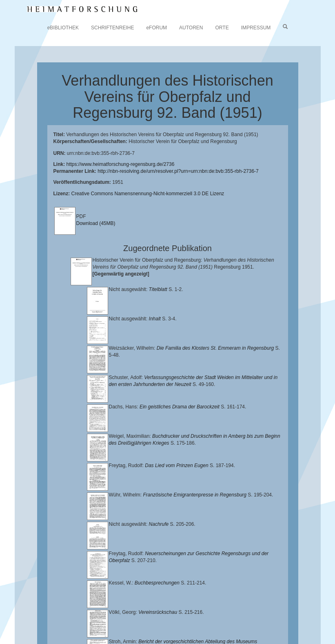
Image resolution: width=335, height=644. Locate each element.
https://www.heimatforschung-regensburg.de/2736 (121, 164)
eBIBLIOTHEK (63, 28)
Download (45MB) (96, 223)
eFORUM (156, 28)
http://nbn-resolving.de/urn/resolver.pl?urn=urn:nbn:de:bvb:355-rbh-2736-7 (178, 171)
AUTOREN (191, 28)
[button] (2, 641)
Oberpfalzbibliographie (246, 626)
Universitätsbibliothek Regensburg (234, 607)
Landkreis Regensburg (112, 620)
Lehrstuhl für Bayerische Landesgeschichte (88, 613)
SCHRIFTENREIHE (112, 28)
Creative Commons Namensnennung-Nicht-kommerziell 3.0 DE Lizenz (148, 194)
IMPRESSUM (256, 28)
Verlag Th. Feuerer (70, 626)
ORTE (222, 28)
